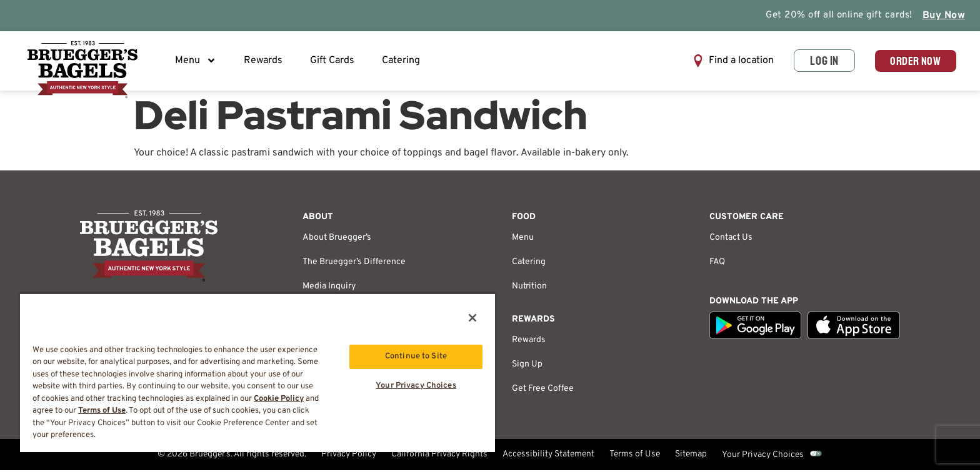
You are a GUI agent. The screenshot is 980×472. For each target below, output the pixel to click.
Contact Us (731, 239)
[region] (257, 372)
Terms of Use (635, 457)
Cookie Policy (279, 399)
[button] (727, 62)
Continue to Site (416, 356)
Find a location (736, 62)
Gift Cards (333, 62)
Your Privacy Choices (763, 457)
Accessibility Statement (548, 457)
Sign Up (527, 366)
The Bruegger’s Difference (354, 264)
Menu (197, 62)
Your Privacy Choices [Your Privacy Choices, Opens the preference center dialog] (416, 386)
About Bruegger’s (337, 239)
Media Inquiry (329, 288)
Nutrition (529, 288)
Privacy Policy (349, 457)
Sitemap (691, 457)
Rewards (264, 62)
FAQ (717, 264)
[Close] (472, 318)
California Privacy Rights (439, 457)
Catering (402, 62)
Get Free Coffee (543, 391)
